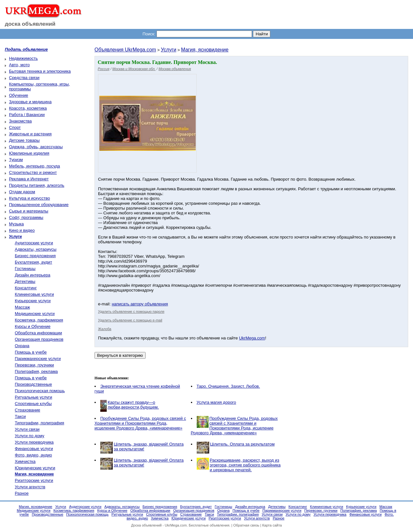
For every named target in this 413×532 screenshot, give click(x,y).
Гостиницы (25, 269)
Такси (20, 416)
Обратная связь (246, 525)
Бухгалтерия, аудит (33, 262)
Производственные (33, 384)
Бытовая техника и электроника (40, 71)
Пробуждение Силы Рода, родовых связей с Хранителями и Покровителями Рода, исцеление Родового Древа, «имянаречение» (140, 423)
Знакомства (20, 121)
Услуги (168, 50)
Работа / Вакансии (27, 115)
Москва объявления (175, 69)
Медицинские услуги (35, 314)
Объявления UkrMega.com (125, 50)
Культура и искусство (29, 198)
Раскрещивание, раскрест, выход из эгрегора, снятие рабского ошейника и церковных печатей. (245, 465)
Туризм (16, 160)
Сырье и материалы (29, 211)
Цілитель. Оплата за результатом (242, 444)
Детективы (25, 281)
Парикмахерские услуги (38, 359)
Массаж (22, 307)
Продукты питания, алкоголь (37, 185)
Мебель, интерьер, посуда (35, 166)
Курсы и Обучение (33, 326)
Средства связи (24, 78)
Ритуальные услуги (33, 397)
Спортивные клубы (33, 404)
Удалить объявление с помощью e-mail (130, 320)
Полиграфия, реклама (36, 371)
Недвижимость (23, 58)
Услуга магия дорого (216, 402)
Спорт (15, 127)
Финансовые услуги (34, 449)
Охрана (22, 346)
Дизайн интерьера (32, 275)
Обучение (18, 95)
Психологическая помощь (40, 391)
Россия (103, 69)
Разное (22, 493)
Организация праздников (39, 339)
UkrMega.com (252, 338)
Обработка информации (38, 333)
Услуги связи (27, 429)
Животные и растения (30, 134)
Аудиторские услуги (34, 243)
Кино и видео (22, 230)
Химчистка (25, 461)
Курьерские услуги (33, 301)
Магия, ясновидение (205, 50)
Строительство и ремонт (33, 172)
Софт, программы (26, 217)
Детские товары (24, 140)
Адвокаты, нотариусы (36, 249)
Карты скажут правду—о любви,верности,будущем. (133, 405)
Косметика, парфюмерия (39, 320)
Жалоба (105, 329)
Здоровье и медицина (30, 102)
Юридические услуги (35, 468)
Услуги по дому (30, 436)
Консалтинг (26, 288)
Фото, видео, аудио (33, 455)
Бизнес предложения (35, 256)
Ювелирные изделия (29, 153)
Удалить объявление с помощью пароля (131, 311)
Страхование (27, 410)
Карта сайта (272, 525)
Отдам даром (22, 192)
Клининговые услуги (34, 294)
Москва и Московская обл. (134, 69)
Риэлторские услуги (34, 480)
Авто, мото (19, 65)
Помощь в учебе (31, 352)
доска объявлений (30, 24)
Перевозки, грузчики (34, 365)
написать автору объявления (140, 304)
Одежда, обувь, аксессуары (36, 147)
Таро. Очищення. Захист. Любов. (228, 386)
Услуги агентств (30, 487)
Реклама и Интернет (29, 179)
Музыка (16, 224)
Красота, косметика (28, 108)
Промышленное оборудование (39, 205)
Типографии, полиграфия (40, 423)
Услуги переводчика (34, 442)
